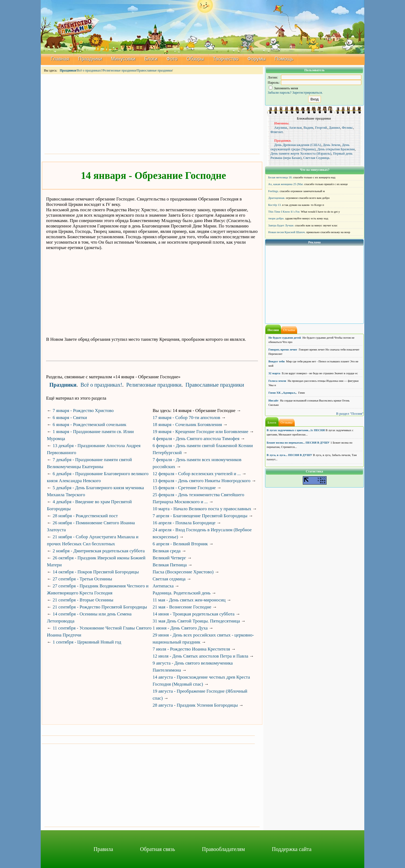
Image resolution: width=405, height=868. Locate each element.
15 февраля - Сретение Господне (184, 488)
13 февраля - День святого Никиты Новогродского (202, 481)
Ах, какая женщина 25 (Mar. (286, 184)
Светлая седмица (169, 579)
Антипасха (163, 586)
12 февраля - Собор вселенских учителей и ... (197, 474)
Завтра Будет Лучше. (281, 225)
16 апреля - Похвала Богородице (184, 523)
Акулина (281, 127)
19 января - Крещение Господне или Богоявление (200, 432)
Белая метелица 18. (280, 177)
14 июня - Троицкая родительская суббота (194, 614)
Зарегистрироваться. (308, 92)
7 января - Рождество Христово (83, 411)
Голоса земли (277, 381)
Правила (103, 849)
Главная (60, 59)
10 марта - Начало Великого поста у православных (202, 509)
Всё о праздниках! (89, 70)
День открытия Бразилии (336, 149)
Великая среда (167, 551)
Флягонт (277, 132)
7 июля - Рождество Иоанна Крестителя (191, 649)
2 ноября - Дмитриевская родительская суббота (99, 551)
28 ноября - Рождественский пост (85, 516)
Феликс (347, 127)
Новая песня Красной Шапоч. (287, 232)
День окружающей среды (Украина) (310, 147)
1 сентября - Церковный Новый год (87, 642)
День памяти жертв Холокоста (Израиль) (301, 153)
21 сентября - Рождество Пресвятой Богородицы (100, 607)
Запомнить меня (284, 88)
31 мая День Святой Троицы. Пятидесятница (196, 621)
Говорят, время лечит (283, 349)
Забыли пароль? (280, 92)
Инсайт (274, 400)
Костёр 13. (275, 205)
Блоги (151, 59)
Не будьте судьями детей (285, 338)
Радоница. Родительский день (182, 593)
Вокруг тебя (277, 361)
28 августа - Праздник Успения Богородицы (195, 705)
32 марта (274, 373)
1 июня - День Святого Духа (180, 628)
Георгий (321, 127)
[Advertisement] (152, 114)
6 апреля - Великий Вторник (180, 544)
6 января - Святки (70, 418)
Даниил (334, 127)
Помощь (284, 59)
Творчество (226, 59)
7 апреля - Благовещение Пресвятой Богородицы (200, 516)
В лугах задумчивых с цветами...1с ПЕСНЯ (296, 430)
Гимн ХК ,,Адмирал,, (283, 393)
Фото (172, 59)
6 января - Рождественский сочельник (89, 425)
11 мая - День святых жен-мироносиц (189, 600)
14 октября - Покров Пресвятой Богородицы (96, 572)
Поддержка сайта (292, 849)
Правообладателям (223, 849)
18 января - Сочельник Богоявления (187, 425)
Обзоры (195, 59)
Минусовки (123, 59)
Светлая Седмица (316, 158)
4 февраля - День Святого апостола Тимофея (196, 439)
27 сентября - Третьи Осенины (82, 579)
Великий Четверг (169, 558)
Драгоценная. (277, 198)
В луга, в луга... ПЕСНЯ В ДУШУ (289, 455)
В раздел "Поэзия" (350, 413)
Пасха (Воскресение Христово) (183, 572)
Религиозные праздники (119, 70)
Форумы (257, 59)
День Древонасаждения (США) (298, 145)
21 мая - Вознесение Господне (182, 607)
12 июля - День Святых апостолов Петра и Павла (200, 656)
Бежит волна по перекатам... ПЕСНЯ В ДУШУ (298, 442)
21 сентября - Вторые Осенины (83, 600)
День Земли (332, 145)
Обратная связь (157, 849)
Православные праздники (154, 70)
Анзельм (295, 127)
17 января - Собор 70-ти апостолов (186, 418)
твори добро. (276, 218)
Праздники (90, 59)
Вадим (308, 127)
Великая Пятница (170, 565)
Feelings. (274, 191)
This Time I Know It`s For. (284, 212)
